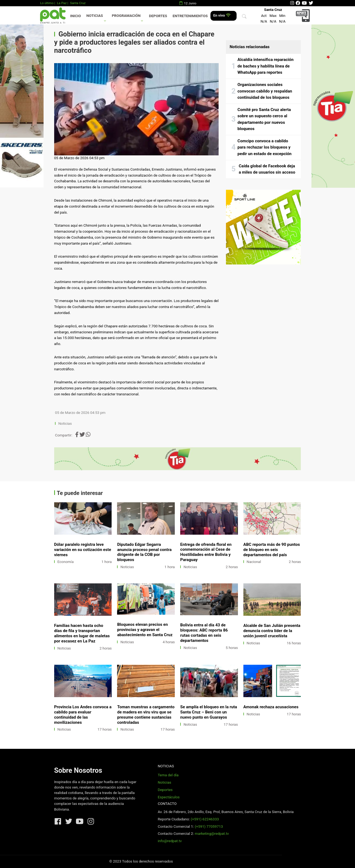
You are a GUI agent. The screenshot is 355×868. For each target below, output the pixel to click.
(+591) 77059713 (209, 827)
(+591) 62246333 (205, 819)
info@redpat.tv (170, 841)
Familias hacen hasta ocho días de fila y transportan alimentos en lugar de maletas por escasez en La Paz (82, 633)
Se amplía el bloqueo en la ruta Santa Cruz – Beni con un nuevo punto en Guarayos (209, 712)
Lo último (47, 3)
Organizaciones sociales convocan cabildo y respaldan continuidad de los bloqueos (265, 91)
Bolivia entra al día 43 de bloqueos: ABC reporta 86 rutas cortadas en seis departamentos (204, 633)
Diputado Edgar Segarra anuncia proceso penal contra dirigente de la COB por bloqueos (144, 552)
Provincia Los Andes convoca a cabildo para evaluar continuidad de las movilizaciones (83, 715)
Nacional (254, 562)
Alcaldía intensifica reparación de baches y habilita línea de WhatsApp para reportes (265, 66)
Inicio (76, 16)
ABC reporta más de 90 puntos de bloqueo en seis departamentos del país (272, 550)
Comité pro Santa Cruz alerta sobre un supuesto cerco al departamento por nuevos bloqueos (264, 119)
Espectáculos (169, 797)
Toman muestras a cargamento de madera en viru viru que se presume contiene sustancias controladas (146, 715)
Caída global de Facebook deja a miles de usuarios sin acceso (267, 169)
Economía (66, 562)
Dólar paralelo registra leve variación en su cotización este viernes (83, 550)
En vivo (222, 15)
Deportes (158, 16)
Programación (126, 16)
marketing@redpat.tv (212, 834)
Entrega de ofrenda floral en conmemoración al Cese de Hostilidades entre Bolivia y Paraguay (206, 552)
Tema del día (168, 775)
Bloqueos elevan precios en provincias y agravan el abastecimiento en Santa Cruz (145, 630)
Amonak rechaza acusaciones (271, 707)
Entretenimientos (190, 16)
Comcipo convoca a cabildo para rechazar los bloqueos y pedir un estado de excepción (264, 147)
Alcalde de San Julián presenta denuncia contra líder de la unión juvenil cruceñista (272, 631)
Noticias (95, 16)
